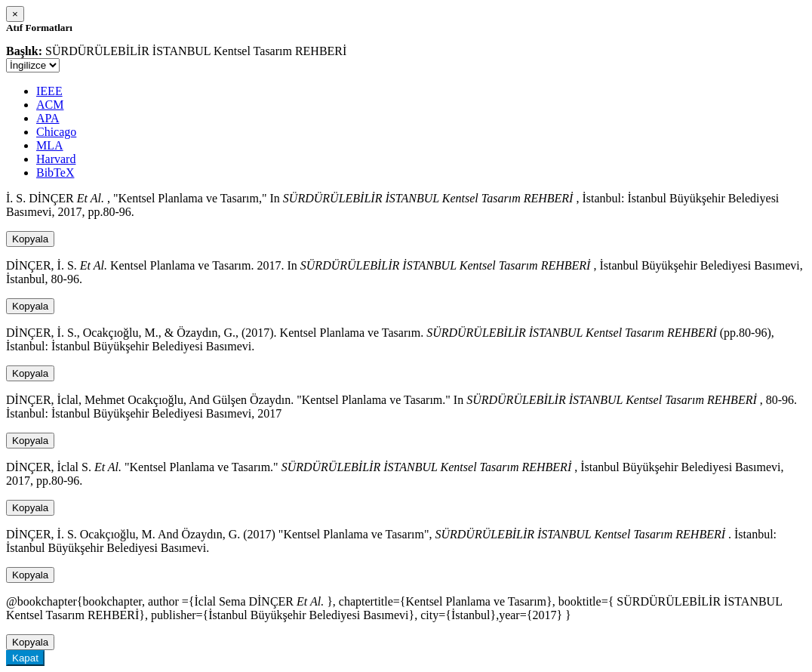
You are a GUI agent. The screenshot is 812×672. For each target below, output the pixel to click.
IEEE (49, 91)
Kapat (25, 658)
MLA (50, 145)
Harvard (56, 159)
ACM (50, 105)
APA (48, 118)
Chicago (56, 132)
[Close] (15, 14)
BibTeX (55, 173)
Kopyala (30, 239)
